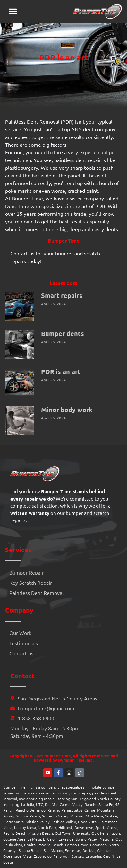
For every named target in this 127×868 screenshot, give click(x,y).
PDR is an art (61, 371)
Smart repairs (62, 295)
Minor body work (67, 410)
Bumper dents (63, 333)
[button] (13, 11)
